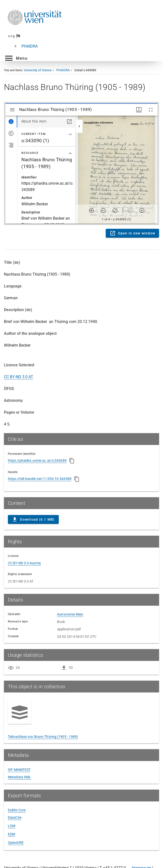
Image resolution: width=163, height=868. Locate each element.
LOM (12, 826)
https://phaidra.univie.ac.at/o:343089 (37, 461)
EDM (11, 834)
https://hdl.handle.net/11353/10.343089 (40, 479)
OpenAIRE (16, 843)
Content (81, 163)
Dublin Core (17, 810)
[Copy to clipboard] (72, 461)
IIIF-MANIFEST (19, 770)
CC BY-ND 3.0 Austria (24, 563)
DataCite (15, 817)
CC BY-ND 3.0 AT (19, 377)
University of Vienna (38, 70)
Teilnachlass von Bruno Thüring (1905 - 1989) (43, 737)
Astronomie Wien (70, 614)
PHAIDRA (30, 46)
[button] (16, 58)
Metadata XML (19, 777)
